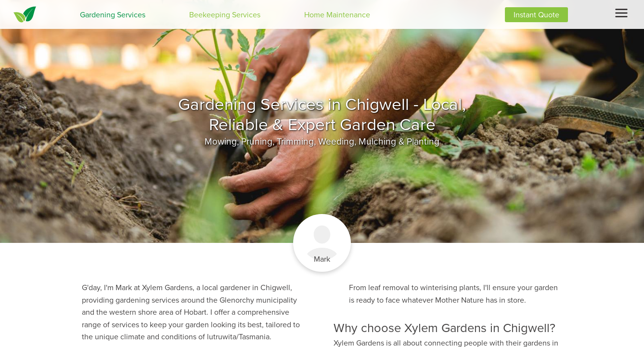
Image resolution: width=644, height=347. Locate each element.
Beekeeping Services (225, 15)
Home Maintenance (337, 15)
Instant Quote (536, 15)
